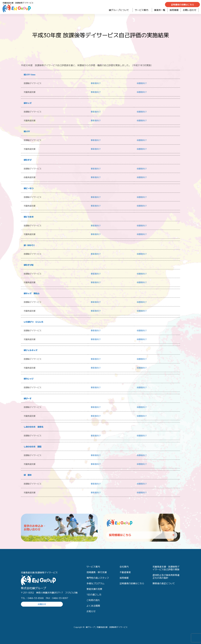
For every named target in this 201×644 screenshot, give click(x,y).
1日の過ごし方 (94, 594)
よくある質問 (93, 606)
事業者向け (96, 83)
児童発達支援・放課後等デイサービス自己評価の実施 (166, 568)
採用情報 (174, 10)
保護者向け (142, 83)
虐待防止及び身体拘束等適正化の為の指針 (166, 576)
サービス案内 (142, 10)
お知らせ (91, 611)
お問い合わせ (190, 10)
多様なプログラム (95, 583)
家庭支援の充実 (94, 589)
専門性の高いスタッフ (98, 578)
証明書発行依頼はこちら (132, 583)
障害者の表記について (164, 583)
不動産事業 (125, 572)
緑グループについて (120, 10)
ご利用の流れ (93, 600)
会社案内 (124, 567)
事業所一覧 (160, 10)
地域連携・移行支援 (97, 572)
